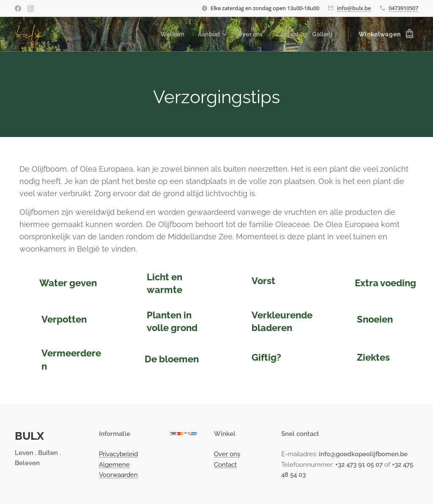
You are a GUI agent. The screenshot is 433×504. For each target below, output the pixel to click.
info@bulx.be (354, 8)
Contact (225, 465)
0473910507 (403, 8)
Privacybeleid (118, 454)
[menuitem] (167, 34)
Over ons (227, 454)
